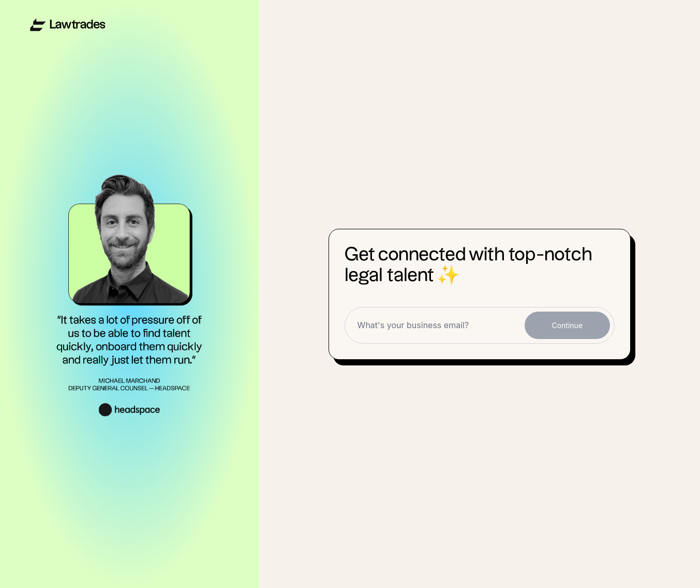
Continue (567, 325)
